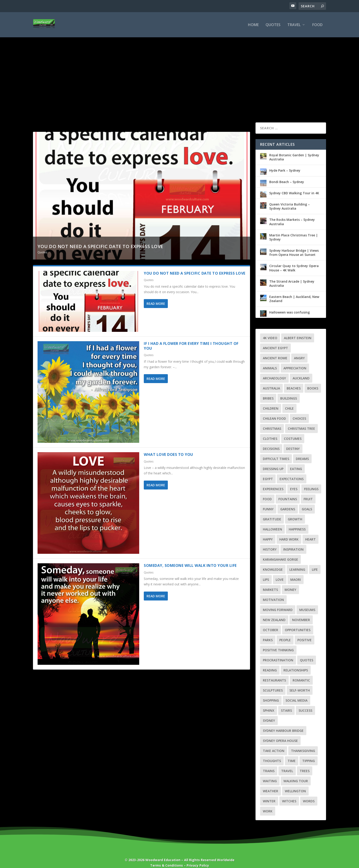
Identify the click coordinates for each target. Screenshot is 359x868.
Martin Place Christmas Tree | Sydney (294, 230)
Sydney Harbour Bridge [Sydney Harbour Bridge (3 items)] (283, 723)
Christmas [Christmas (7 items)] (272, 421)
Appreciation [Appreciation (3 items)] (295, 361)
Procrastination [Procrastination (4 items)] (278, 653)
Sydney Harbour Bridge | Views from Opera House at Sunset (294, 245)
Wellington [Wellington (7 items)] (295, 784)
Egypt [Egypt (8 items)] (268, 472)
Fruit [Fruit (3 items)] (308, 492)
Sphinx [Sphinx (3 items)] (269, 703)
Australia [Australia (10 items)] (271, 381)
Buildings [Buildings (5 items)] (289, 391)
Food (317, 25)
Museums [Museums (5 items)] (307, 602)
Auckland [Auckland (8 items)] (301, 371)
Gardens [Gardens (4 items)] (288, 502)
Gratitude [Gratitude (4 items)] (272, 512)
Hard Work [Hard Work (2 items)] (289, 532)
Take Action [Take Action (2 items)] (274, 743)
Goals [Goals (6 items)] (307, 502)
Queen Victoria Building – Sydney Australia (290, 199)
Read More (156, 296)
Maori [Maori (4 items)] (296, 572)
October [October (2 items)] (271, 623)
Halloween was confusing (290, 305)
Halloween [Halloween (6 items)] (272, 522)
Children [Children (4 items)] (271, 401)
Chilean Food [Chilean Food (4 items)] (274, 411)
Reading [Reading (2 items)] (270, 663)
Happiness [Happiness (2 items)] (297, 522)
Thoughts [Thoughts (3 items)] (272, 753)
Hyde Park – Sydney (285, 163)
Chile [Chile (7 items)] (289, 401)
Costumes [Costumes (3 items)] (293, 431)
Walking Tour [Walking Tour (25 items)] (296, 774)
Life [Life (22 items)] (315, 562)
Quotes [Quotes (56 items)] (307, 653)
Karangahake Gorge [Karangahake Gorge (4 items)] (280, 552)
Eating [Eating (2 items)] (296, 461)
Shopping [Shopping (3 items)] (271, 693)
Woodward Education (163, 853)
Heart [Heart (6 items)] (310, 532)
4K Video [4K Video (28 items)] (270, 331)
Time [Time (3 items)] (292, 753)
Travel (294, 25)
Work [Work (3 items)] (268, 804)
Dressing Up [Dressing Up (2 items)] (273, 461)
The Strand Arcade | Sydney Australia (292, 276)
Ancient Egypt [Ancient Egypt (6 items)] (275, 341)
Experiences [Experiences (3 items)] (273, 482)
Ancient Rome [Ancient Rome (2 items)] (275, 351)
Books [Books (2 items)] (313, 381)
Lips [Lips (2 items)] (266, 572)
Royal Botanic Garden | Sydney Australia (294, 150)
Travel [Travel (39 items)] (287, 764)
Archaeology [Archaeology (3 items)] (274, 371)
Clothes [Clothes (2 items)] (270, 431)
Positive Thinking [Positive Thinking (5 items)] (278, 643)
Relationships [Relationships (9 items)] (296, 663)
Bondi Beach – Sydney (287, 174)
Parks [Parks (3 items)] (268, 633)
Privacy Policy (198, 858)
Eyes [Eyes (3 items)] (294, 482)
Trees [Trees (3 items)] (305, 764)
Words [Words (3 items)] (309, 794)
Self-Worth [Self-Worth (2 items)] (300, 683)
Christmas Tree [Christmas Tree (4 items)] (301, 421)
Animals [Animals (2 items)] (270, 361)
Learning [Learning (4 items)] (297, 562)
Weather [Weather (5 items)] (271, 784)
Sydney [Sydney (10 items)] (269, 713)
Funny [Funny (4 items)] (268, 502)
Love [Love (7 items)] (280, 572)
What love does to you (169, 447)
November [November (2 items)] (301, 612)
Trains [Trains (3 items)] (269, 764)
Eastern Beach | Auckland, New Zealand (294, 291)
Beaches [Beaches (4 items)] (294, 381)
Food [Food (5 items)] (267, 492)
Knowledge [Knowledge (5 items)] (273, 562)
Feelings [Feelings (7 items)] (311, 482)
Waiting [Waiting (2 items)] (270, 774)
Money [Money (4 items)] (290, 582)
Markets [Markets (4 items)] (270, 582)
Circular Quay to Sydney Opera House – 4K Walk (294, 261)
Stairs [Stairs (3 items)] (286, 703)
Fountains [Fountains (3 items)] (288, 492)
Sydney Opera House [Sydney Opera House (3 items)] (280, 733)
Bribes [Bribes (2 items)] (268, 391)
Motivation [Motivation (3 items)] (273, 592)
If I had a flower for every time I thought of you (191, 339)
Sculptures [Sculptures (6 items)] (273, 683)
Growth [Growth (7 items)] (295, 512)
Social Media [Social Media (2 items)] (296, 693)
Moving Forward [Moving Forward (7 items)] (278, 602)
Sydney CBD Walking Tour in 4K (294, 186)
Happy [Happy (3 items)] (268, 532)
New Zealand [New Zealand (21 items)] (274, 612)
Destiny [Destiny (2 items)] (293, 441)
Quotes (273, 25)
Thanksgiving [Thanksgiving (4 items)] (303, 743)
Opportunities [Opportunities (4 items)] (298, 623)
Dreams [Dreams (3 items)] (302, 451)
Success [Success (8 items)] (305, 703)
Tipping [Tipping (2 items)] (309, 753)
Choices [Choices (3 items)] (299, 411)
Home (253, 25)
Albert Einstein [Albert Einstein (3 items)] (298, 331)
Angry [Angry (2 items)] (299, 351)
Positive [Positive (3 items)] (305, 633)
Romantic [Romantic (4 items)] (301, 673)
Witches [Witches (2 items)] (289, 794)
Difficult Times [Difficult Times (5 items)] (276, 451)
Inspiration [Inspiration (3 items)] (293, 542)
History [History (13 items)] (270, 542)
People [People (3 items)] (285, 633)
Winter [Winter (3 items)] (269, 794)
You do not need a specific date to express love (100, 239)
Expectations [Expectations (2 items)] (292, 472)
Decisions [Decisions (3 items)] (271, 441)
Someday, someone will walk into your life (190, 558)
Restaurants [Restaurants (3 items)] (274, 673)
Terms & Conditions (167, 858)
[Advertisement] (179, 72)
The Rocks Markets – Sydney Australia (292, 214)
